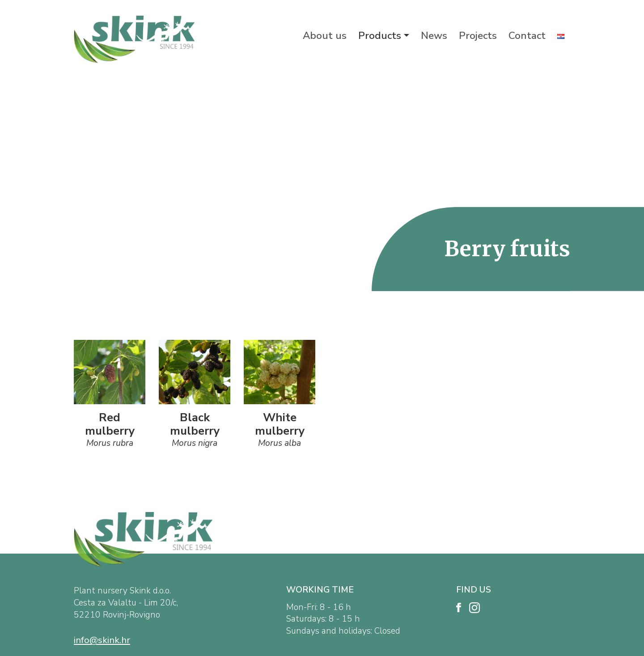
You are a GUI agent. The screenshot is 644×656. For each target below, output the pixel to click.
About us (325, 36)
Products (380, 36)
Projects (478, 36)
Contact (527, 36)
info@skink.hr (102, 640)
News (434, 36)
